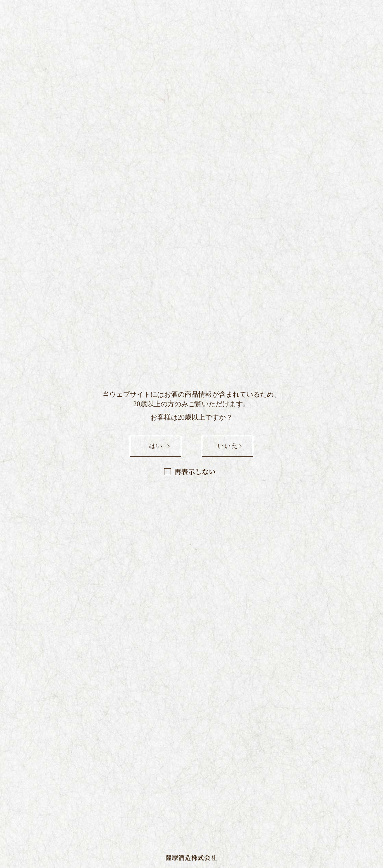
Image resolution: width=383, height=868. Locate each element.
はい (156, 446)
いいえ (227, 446)
